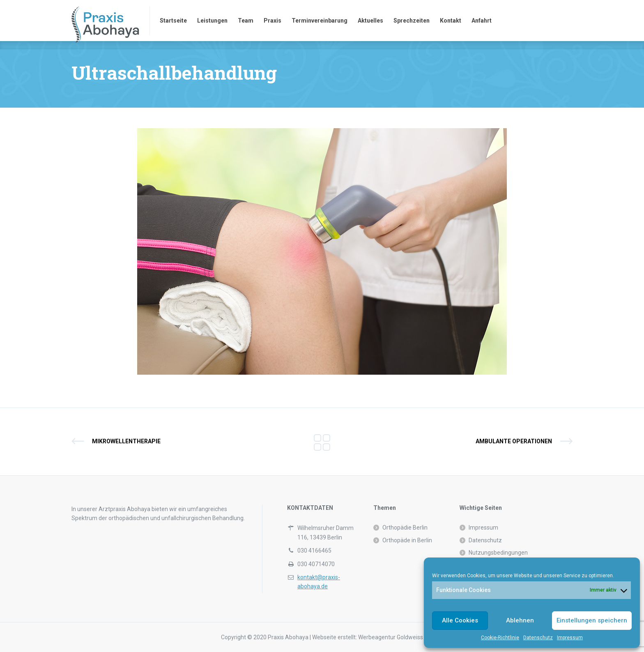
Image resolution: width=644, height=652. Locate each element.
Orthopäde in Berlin (407, 540)
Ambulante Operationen (514, 441)
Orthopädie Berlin (405, 528)
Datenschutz (538, 638)
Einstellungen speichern (592, 620)
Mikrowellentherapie (126, 441)
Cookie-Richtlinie (500, 638)
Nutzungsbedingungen (498, 553)
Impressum (570, 638)
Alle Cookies (460, 620)
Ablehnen (520, 620)
